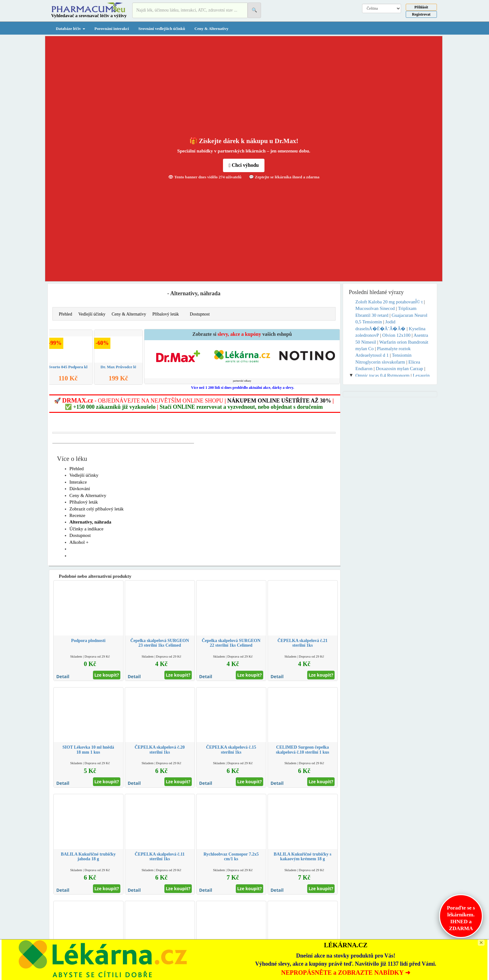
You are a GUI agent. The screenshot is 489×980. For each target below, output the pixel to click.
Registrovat (421, 14)
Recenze (77, 515)
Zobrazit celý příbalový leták (97, 509)
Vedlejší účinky (92, 314)
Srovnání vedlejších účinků (162, 29)
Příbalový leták (165, 314)
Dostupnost (200, 314)
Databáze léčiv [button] (70, 29)
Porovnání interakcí (112, 29)
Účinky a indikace (87, 529)
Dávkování (80, 489)
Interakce (78, 482)
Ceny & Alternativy (211, 29)
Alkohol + (79, 542)
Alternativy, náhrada (90, 522)
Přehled (66, 314)
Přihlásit (421, 7)
